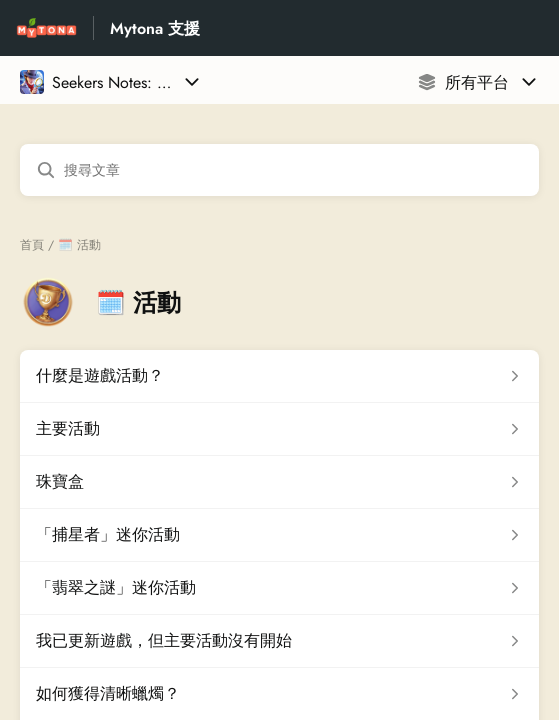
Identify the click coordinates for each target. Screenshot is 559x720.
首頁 (32, 245)
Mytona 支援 (155, 28)
